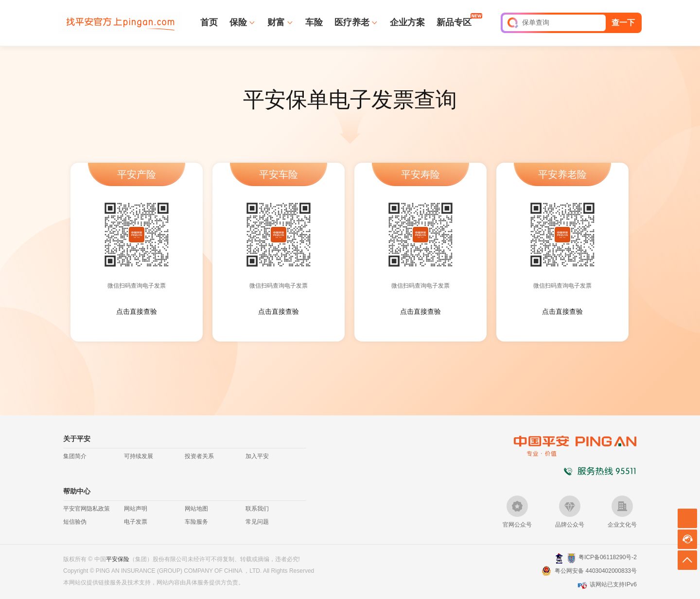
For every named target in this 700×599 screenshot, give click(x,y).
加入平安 (257, 456)
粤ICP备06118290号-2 (608, 557)
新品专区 (454, 22)
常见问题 (257, 522)
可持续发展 (139, 456)
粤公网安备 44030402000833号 (596, 571)
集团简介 (75, 456)
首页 (209, 22)
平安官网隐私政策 (87, 509)
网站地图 (196, 509)
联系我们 (257, 509)
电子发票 (136, 522)
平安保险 (118, 559)
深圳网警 (559, 558)
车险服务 (196, 522)
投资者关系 (199, 456)
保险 (238, 22)
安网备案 (571, 558)
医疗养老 (352, 22)
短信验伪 (75, 522)
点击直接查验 (137, 311)
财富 (276, 22)
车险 (314, 22)
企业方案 (407, 22)
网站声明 (136, 509)
